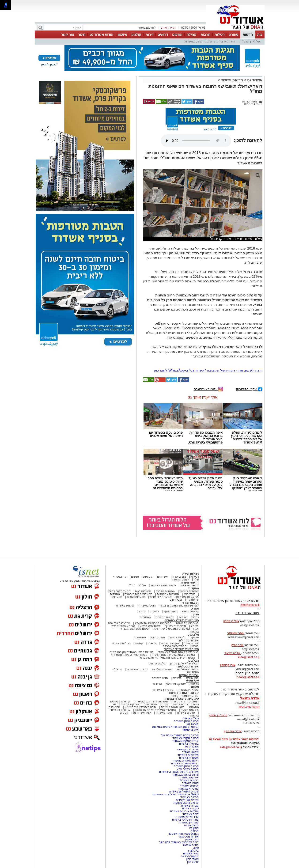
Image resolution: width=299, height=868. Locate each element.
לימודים (177, 678)
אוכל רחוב (176, 600)
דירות (149, 34)
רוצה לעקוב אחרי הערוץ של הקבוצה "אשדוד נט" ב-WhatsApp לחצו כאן (208, 370)
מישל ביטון (192, 859)
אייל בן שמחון (191, 730)
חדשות (248, 34)
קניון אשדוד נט (142, 713)
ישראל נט (193, 724)
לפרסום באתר (147, 28)
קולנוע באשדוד (125, 606)
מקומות (148, 577)
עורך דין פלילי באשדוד (185, 820)
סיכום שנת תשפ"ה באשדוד (181, 699)
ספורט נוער (170, 611)
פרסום (194, 831)
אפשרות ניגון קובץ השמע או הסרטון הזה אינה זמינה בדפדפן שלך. (196, 141)
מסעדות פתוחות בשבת (138, 594)
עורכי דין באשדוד (163, 690)
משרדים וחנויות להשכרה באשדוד (179, 772)
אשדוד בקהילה (189, 640)
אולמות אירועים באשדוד (184, 811)
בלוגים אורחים (157, 663)
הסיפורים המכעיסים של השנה (172, 629)
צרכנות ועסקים (189, 675)
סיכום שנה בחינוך (176, 626)
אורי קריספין (228, 665)
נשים (196, 704)
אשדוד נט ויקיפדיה (187, 800)
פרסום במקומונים (188, 749)
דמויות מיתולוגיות (162, 669)
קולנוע (136, 34)
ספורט (233, 34)
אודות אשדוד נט (101, 34)
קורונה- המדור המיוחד (185, 696)
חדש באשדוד (160, 678)
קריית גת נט (191, 825)
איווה (196, 848)
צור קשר (67, 34)
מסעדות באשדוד (189, 758)
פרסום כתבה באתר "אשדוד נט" (180, 735)
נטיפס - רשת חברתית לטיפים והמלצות (176, 727)
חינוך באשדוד (164, 713)
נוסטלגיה (145, 617)
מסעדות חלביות (165, 591)
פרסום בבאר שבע (188, 769)
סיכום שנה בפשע (150, 626)
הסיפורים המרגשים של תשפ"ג (153, 623)
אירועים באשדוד (189, 777)
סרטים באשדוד (186, 713)
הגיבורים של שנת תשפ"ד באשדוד (178, 652)
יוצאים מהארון (180, 580)
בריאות (152, 643)
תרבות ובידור (190, 603)
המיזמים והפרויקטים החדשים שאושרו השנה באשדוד (166, 701)
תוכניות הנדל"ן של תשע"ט (140, 707)
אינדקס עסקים (130, 704)
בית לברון (193, 851)
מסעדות (194, 588)
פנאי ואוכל (150, 704)
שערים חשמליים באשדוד (184, 792)
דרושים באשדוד (189, 780)
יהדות (165, 704)
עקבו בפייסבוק (249, 389)
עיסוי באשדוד (191, 853)
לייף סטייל (193, 681)
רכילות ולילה (191, 574)
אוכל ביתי (189, 594)
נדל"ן (245, 41)
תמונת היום (158, 637)
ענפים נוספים (190, 611)
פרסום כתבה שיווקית (186, 803)
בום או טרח (179, 577)
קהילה (191, 34)
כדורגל (141, 611)
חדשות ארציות (227, 41)
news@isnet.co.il (248, 677)
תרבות (206, 34)
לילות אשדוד (177, 637)
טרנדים (157, 684)
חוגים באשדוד (147, 606)
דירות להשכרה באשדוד (185, 763)
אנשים (135, 577)
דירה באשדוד (191, 814)
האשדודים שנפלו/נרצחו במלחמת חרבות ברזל (167, 658)
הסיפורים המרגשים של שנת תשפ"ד (173, 655)
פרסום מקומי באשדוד (186, 738)
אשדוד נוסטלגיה (188, 666)
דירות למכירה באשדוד (185, 761)
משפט (122, 34)
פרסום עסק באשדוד (186, 721)
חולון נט (194, 828)
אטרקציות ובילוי (176, 684)
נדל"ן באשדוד (191, 718)
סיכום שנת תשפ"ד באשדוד (182, 649)
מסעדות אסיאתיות (168, 594)
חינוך (82, 34)
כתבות (195, 617)
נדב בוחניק (192, 839)
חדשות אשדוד (232, 80)
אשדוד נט (254, 80)
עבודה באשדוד (189, 806)
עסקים (177, 34)
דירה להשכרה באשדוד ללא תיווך (179, 842)
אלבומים (193, 635)
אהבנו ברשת (180, 704)
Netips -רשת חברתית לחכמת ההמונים (176, 794)
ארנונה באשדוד (189, 786)
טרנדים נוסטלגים (137, 669)
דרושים (163, 34)
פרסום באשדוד (189, 797)
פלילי (257, 41)
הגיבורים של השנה (187, 623)
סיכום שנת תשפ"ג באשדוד (182, 620)
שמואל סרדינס (190, 856)
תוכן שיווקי (192, 678)
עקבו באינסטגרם (208, 389)
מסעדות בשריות (189, 591)
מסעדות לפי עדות (161, 597)
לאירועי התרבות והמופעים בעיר (179, 606)
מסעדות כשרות (136, 597)
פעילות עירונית (170, 643)
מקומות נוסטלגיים (188, 669)
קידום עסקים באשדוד (185, 741)
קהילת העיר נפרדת (175, 646)
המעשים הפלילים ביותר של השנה (155, 710)
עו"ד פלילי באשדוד (187, 817)
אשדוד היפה (191, 643)
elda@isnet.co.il (249, 657)
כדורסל (154, 611)
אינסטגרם (140, 637)
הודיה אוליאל (191, 845)
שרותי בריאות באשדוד (185, 775)
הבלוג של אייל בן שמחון (184, 663)
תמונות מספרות (164, 617)
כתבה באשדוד (190, 808)
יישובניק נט (192, 747)
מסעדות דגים (143, 591)
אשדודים (162, 577)
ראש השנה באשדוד (173, 707)
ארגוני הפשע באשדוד (198, 41)
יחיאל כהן (193, 862)
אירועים (194, 637)
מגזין (196, 614)
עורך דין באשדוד (189, 823)
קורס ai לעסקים (120, 701)
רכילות (220, 34)
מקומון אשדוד (190, 752)
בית (260, 34)
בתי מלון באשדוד (189, 744)
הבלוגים (194, 661)
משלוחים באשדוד (188, 755)
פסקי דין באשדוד (188, 690)
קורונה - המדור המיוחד (183, 693)
